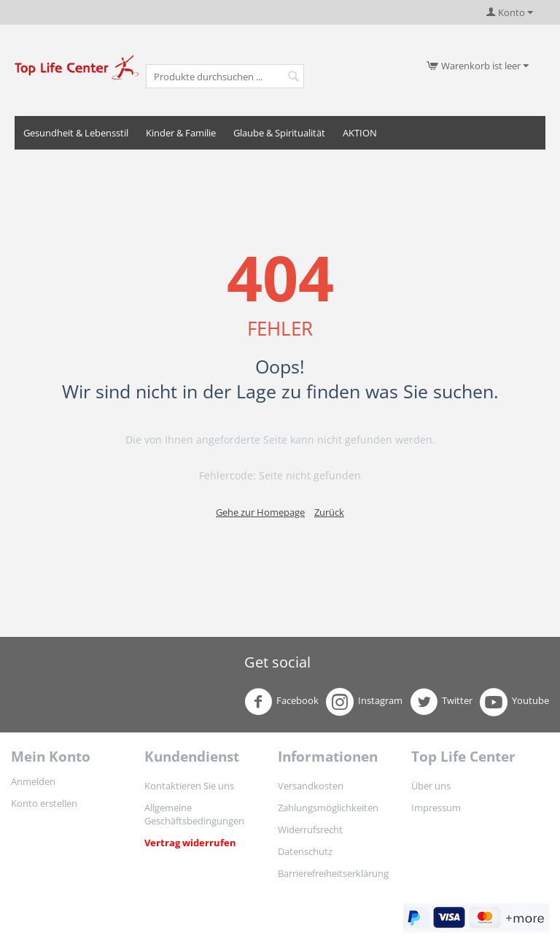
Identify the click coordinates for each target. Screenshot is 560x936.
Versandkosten (311, 786)
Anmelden (33, 781)
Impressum (436, 808)
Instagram (364, 702)
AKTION (360, 133)
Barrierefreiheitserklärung (333, 873)
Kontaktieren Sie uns (189, 786)
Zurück (329, 512)
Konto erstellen (44, 803)
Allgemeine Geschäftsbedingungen (194, 814)
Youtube (514, 702)
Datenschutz (305, 851)
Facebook (281, 702)
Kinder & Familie (181, 133)
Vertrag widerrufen (190, 843)
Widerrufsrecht (310, 829)
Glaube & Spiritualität (279, 133)
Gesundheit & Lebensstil (76, 133)
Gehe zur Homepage (260, 512)
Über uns (431, 786)
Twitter (441, 702)
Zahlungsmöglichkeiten (328, 808)
